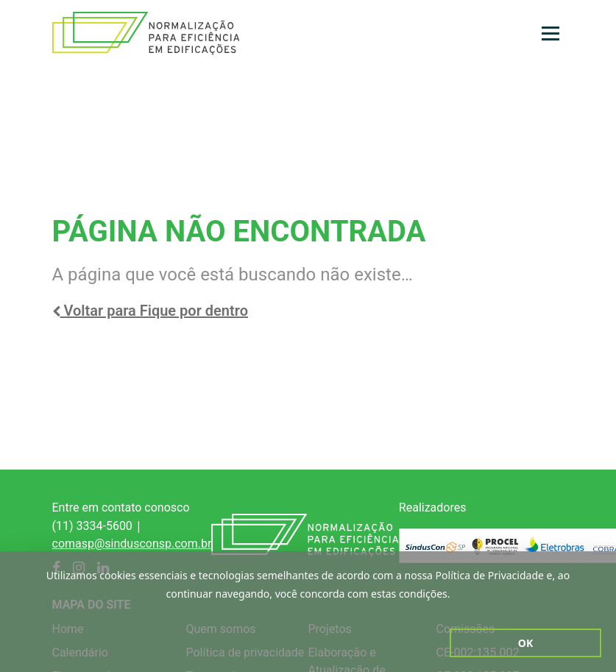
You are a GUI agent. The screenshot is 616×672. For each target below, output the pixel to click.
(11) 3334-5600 (92, 526)
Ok (525, 643)
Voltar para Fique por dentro (151, 311)
